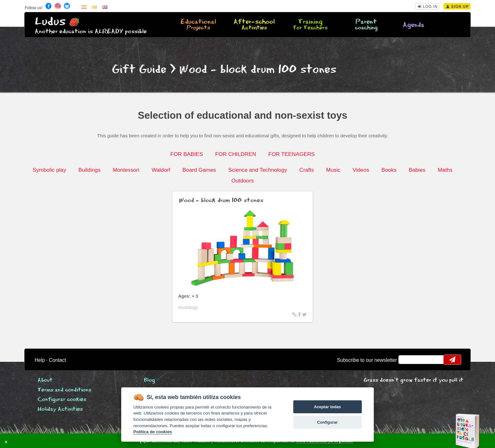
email (407, 360)
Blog (149, 380)
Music (333, 170)
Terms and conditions (64, 390)
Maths (445, 170)
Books (389, 170)
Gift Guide (139, 70)
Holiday (60, 409)
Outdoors (243, 181)
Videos (361, 170)
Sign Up (458, 7)
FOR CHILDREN (236, 154)
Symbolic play (49, 170)
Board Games (199, 170)
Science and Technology (258, 170)
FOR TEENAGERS (292, 154)
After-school (254, 25)
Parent (366, 25)
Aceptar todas (327, 407)
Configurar (327, 422)
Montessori (126, 170)
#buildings (188, 308)
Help (40, 360)
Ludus (50, 22)
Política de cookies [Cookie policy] (152, 432)
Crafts (307, 170)
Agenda (414, 25)
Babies (417, 170)
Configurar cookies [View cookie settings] (62, 400)
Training (310, 25)
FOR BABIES (187, 154)
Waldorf (161, 170)
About (45, 380)
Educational (198, 25)
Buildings (89, 170)
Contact (57, 360)
